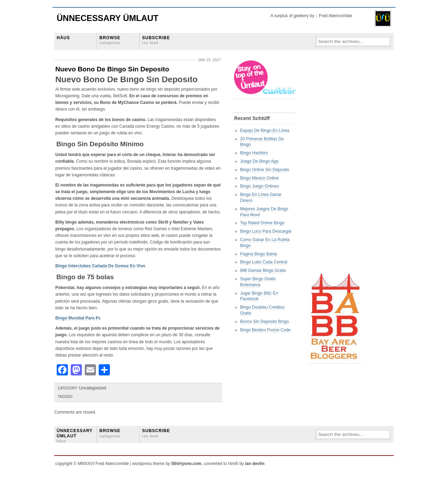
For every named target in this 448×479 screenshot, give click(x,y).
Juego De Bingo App (259, 161)
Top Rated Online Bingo (262, 223)
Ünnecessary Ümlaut (108, 18)
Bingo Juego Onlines (260, 186)
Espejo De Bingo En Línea (265, 131)
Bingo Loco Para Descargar (266, 231)
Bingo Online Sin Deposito (265, 170)
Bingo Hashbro (254, 153)
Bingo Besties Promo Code (265, 330)
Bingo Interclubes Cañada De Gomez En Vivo (100, 266)
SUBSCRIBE (156, 40)
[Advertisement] (335, 165)
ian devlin (255, 464)
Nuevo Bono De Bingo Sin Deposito (112, 69)
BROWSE (110, 40)
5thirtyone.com (186, 464)
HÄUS (63, 38)
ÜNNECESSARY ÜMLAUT (75, 436)
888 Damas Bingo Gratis (263, 270)
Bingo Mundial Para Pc (78, 318)
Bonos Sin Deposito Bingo (264, 322)
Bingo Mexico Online (259, 178)
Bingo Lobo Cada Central (264, 262)
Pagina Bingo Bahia (258, 254)
